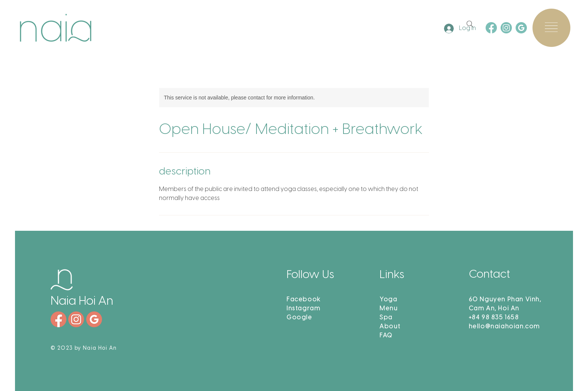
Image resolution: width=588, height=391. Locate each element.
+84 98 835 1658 (494, 318)
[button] (551, 27)
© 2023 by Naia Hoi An (84, 348)
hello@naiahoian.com (504, 327)
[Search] (470, 24)
